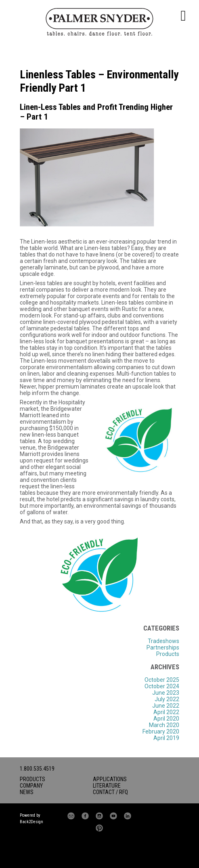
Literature (107, 786)
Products (168, 654)
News (27, 792)
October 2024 (162, 686)
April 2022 (166, 712)
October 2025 (162, 680)
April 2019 (166, 738)
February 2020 (161, 731)
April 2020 (166, 719)
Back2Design (31, 822)
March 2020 (164, 725)
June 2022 (166, 706)
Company (31, 786)
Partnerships (163, 647)
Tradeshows (163, 641)
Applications (110, 779)
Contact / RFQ (110, 792)
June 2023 (166, 693)
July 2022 (167, 699)
